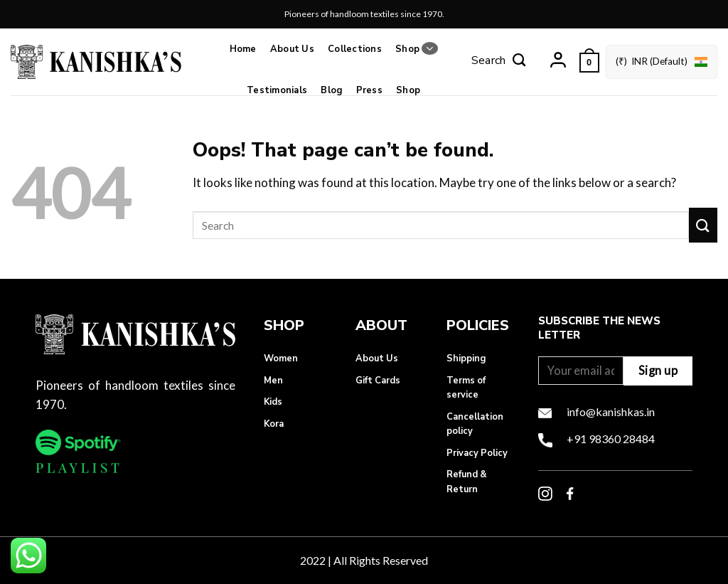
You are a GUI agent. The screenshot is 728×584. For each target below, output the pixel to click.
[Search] (498, 62)
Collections (355, 49)
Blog (331, 90)
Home (243, 49)
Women (281, 359)
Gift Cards (378, 381)
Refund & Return (467, 482)
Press (369, 90)
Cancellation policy (475, 424)
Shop (416, 49)
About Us (292, 49)
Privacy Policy (477, 453)
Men (273, 381)
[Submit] (703, 225)
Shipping (466, 359)
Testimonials (277, 90)
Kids (273, 402)
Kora (274, 424)
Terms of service (466, 388)
